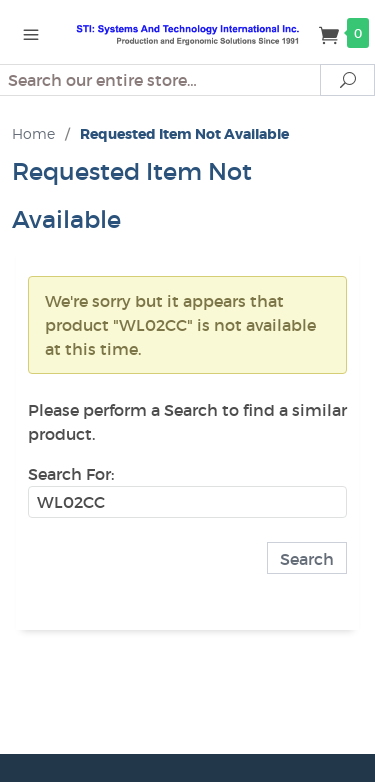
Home (33, 133)
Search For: (71, 474)
